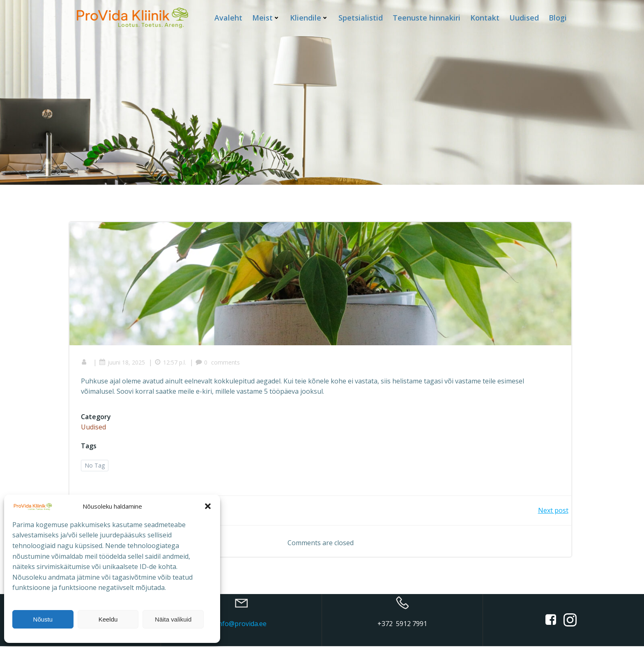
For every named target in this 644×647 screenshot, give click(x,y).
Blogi (558, 17)
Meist (266, 17)
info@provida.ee (241, 624)
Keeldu (108, 619)
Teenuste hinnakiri (427, 17)
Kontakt (485, 17)
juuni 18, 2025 (123, 363)
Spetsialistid (361, 17)
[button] (208, 506)
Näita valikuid (173, 619)
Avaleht (228, 17)
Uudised (524, 17)
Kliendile (309, 17)
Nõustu (43, 619)
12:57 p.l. (171, 363)
